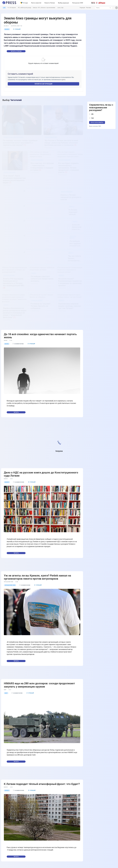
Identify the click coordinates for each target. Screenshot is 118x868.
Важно (7, 29)
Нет (93, 118)
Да (92, 114)
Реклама (88, 8)
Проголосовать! (97, 122)
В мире (24, 3)
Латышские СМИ (78, 3)
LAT (4, 8)
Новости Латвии (50, 3)
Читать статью (16, 51)
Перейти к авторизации (43, 84)
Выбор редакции (64, 3)
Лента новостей (36, 3)
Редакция (82, 8)
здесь (63, 80)
